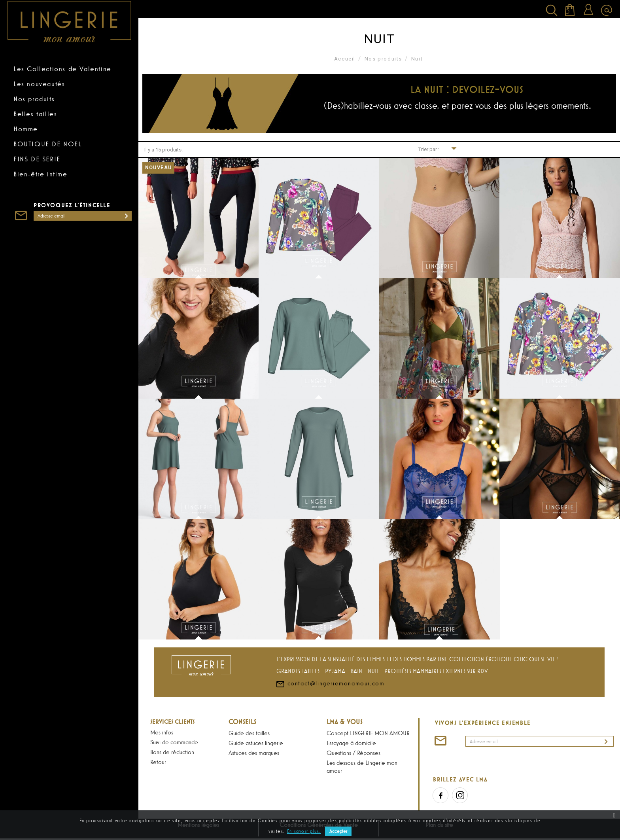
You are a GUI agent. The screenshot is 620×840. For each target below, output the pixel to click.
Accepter (338, 831)
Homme (26, 129)
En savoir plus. (304, 831)
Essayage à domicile (351, 743)
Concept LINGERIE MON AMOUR (368, 733)
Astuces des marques (254, 753)
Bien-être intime (41, 174)
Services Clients (172, 721)
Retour (158, 762)
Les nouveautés (39, 84)
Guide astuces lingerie (256, 743)
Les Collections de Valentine (62, 69)
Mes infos (162, 732)
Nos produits (34, 99)
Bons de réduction (172, 752)
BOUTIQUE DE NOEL (48, 144)
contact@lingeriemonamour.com (330, 706)
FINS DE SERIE (37, 159)
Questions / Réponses (353, 753)
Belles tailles (35, 114)
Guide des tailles (249, 733)
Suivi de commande (174, 742)
